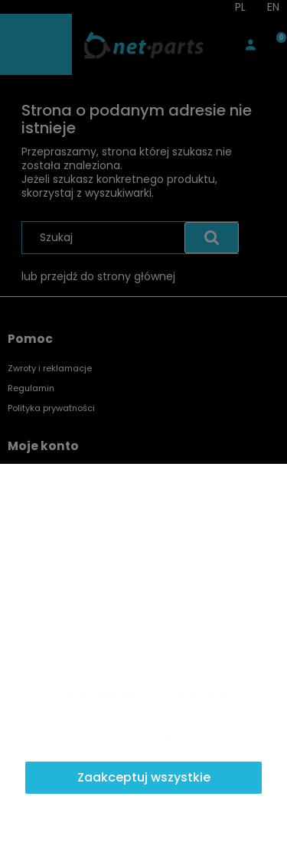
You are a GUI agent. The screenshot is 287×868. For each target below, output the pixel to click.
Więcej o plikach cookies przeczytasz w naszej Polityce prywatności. (129, 652)
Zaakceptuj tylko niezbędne (144, 695)
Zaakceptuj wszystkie (144, 777)
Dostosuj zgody (144, 736)
